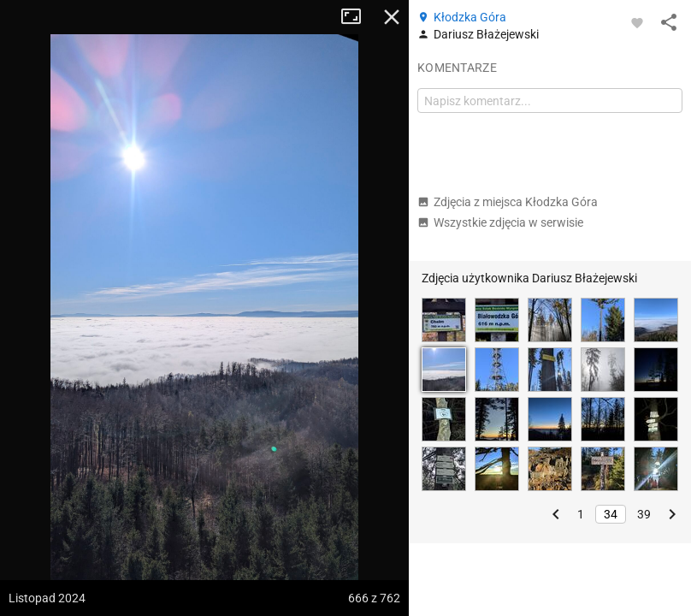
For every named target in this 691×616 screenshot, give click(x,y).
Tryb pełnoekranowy (357, 17)
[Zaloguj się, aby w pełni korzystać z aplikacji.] (637, 22)
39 (644, 514)
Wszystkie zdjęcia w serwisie (500, 222)
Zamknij (392, 17)
